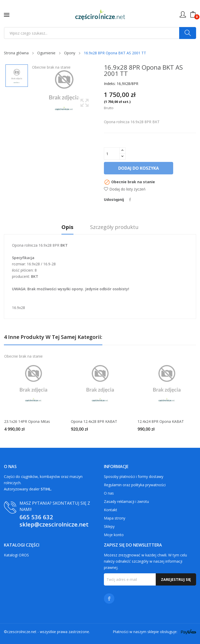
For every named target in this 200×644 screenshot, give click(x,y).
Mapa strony (115, 518)
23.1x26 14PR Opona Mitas (27, 422)
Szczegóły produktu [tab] (114, 227)
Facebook (109, 599)
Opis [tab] (67, 227)
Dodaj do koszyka (139, 168)
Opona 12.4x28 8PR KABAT (94, 422)
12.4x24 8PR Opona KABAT (161, 422)
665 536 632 (36, 517)
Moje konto (114, 535)
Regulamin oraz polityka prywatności (135, 485)
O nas (109, 493)
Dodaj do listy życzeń (125, 189)
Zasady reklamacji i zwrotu (126, 501)
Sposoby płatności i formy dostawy (134, 477)
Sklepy (109, 526)
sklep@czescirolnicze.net (54, 524)
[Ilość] (112, 154)
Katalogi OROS (16, 555)
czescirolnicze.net (22, 632)
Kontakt (111, 510)
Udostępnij (130, 200)
